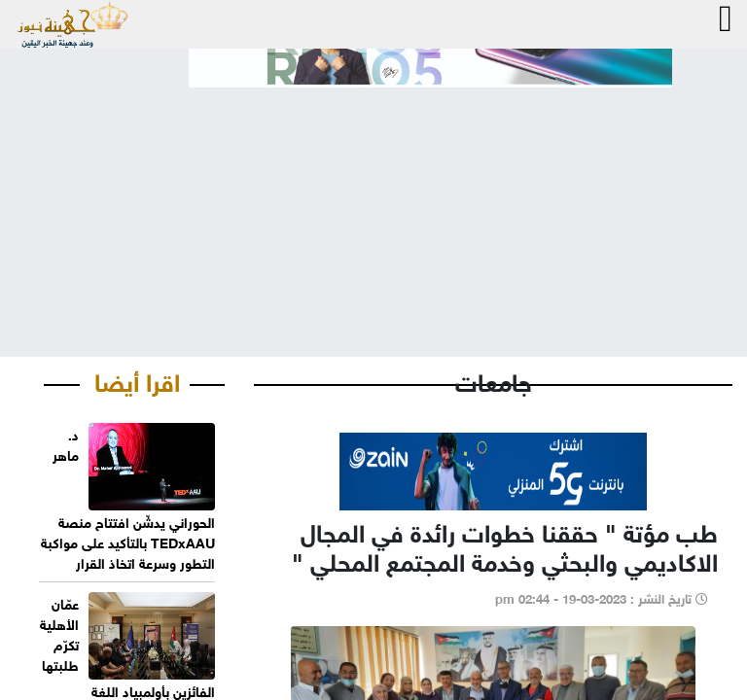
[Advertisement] (373, 206)
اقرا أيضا (137, 379)
